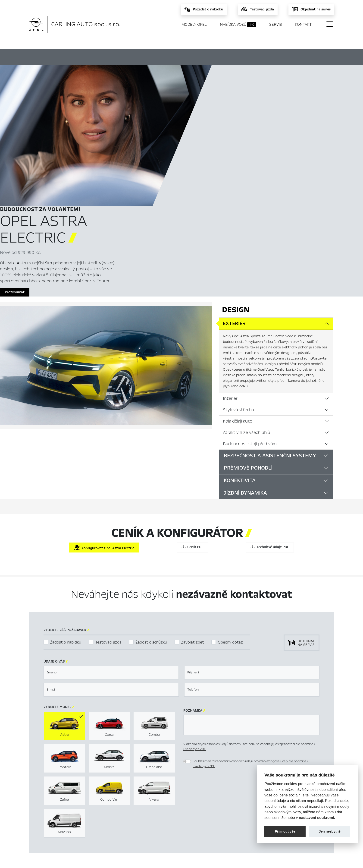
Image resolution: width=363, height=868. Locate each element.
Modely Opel (194, 24)
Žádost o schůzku (151, 511)
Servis (276, 24)
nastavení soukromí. (317, 817)
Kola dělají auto (238, 290)
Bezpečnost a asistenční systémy (270, 325)
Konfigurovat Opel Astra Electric (104, 417)
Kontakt (304, 24)
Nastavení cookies (219, 806)
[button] (293, 665)
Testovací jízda (108, 511)
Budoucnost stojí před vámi (250, 313)
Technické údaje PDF (270, 416)
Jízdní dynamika (245, 362)
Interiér (230, 268)
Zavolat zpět (192, 511)
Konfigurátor (174, 56)
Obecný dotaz (230, 511)
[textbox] (111, 542)
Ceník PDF (192, 416)
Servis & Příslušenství (132, 821)
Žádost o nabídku (66, 511)
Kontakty (122, 836)
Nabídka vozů (238, 25)
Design (236, 179)
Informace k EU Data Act (224, 828)
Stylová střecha (238, 279)
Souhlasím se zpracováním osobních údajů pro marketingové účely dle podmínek (250, 633)
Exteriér (234, 193)
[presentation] (219, 665)
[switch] (187, 631)
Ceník (218, 56)
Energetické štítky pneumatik (228, 821)
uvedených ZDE (195, 618)
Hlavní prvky (123, 56)
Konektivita (240, 350)
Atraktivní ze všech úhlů (247, 302)
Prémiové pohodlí (248, 337)
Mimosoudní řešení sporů (224, 813)
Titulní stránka (127, 806)
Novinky (122, 828)
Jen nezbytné (330, 831)
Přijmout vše (285, 831)
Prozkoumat (227, 156)
